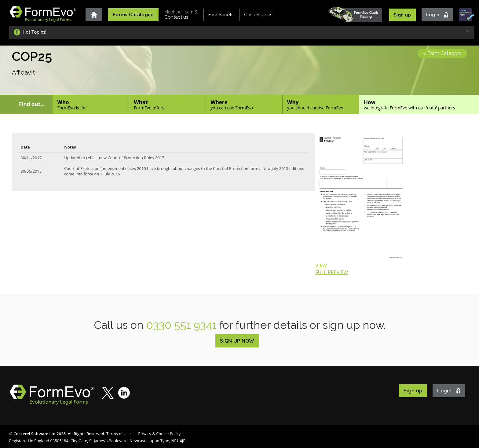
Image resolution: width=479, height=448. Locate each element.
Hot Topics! (35, 32)
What (167, 105)
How (419, 105)
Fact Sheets (221, 15)
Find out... (32, 104)
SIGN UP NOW (237, 341)
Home (94, 15)
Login (433, 15)
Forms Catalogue (133, 15)
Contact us (181, 15)
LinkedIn (124, 393)
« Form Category (442, 53)
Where (244, 105)
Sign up (402, 15)
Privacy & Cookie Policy (159, 434)
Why (321, 105)
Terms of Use (119, 434)
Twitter (108, 393)
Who (91, 105)
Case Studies (258, 15)
